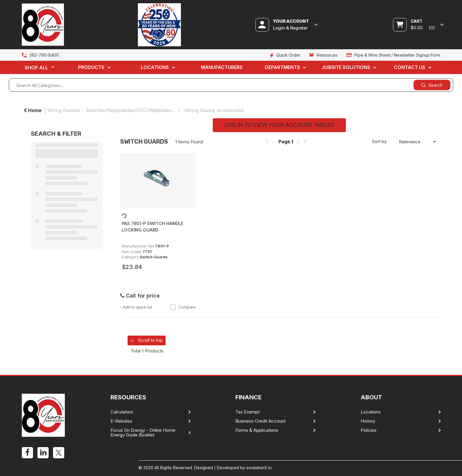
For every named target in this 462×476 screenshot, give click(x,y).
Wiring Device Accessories (214, 110)
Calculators (122, 412)
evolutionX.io (259, 468)
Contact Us (410, 67)
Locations (155, 67)
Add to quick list (136, 307)
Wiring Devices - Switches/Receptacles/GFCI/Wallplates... (111, 110)
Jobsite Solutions (346, 67)
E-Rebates (121, 421)
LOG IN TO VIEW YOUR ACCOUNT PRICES (279, 125)
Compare (183, 307)
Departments (282, 67)
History (368, 421)
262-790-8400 (44, 55)
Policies (369, 430)
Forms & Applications (257, 430)
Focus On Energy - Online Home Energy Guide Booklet (143, 433)
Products (91, 67)
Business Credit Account (260, 421)
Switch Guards (154, 257)
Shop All (36, 68)
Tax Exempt (247, 412)
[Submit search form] (432, 85)
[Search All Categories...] (231, 85)
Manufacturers (222, 67)
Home (33, 110)
